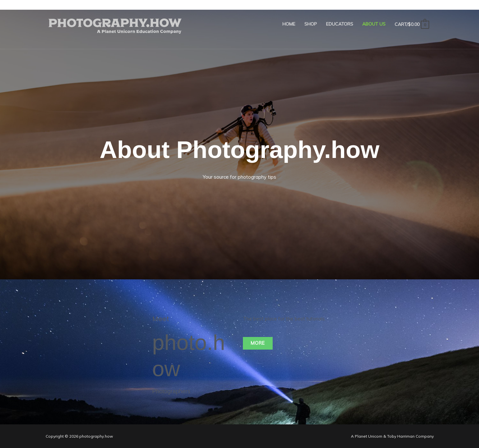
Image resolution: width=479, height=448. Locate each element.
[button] (258, 343)
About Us (374, 24)
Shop (311, 24)
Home (289, 24)
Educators (340, 24)
